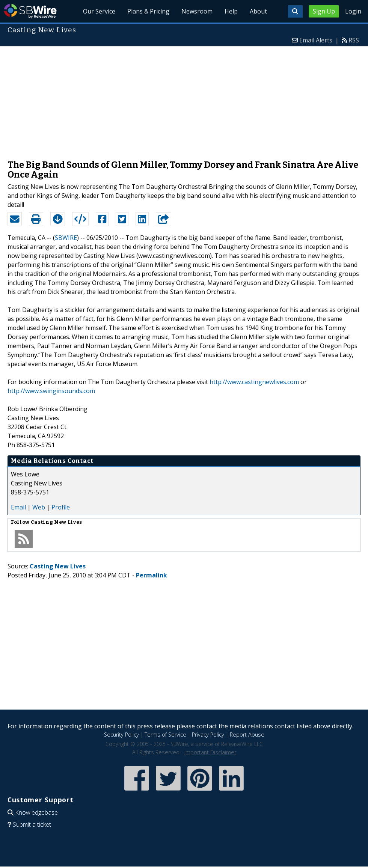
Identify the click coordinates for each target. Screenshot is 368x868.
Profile (61, 507)
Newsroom (197, 11)
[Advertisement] (184, 99)
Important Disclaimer (210, 752)
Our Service (100, 11)
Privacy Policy (208, 735)
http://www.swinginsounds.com (51, 391)
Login (353, 11)
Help (231, 11)
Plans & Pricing (148, 11)
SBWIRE (66, 238)
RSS (354, 40)
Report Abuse (247, 735)
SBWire (30, 11)
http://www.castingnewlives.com (254, 382)
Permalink (152, 575)
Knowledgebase (36, 812)
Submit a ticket (32, 824)
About (258, 11)
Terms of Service (165, 735)
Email (18, 507)
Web (39, 507)
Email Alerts (316, 40)
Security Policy (121, 735)
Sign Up (324, 11)
